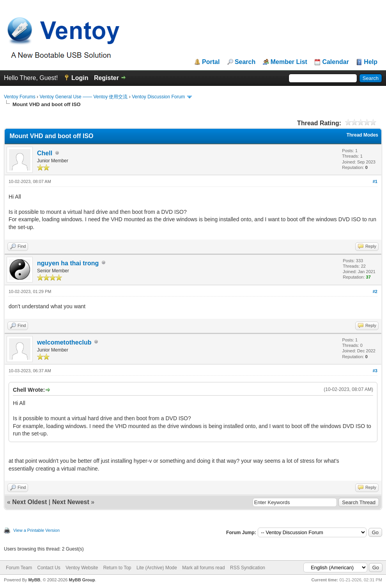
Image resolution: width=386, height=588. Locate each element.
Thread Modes (362, 135)
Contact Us (49, 568)
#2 (375, 291)
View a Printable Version (36, 530)
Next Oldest (29, 502)
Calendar (335, 62)
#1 (375, 181)
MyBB (34, 580)
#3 (375, 371)
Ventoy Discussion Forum (158, 97)
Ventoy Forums (20, 97)
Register (106, 78)
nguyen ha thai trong (68, 263)
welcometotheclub (64, 342)
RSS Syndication (248, 568)
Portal (211, 62)
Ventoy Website (82, 568)
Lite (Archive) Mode (157, 568)
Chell (45, 153)
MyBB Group (82, 580)
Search (245, 62)
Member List (289, 62)
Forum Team (19, 568)
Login (80, 78)
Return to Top (117, 568)
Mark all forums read (203, 568)
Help (371, 62)
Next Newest (71, 502)
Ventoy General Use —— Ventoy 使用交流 (83, 97)
